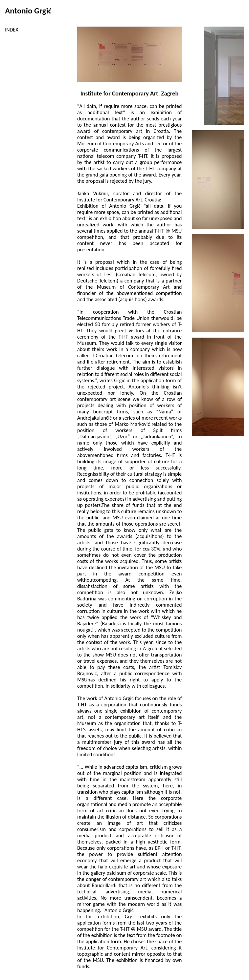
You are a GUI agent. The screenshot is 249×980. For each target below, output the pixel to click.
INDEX (11, 30)
